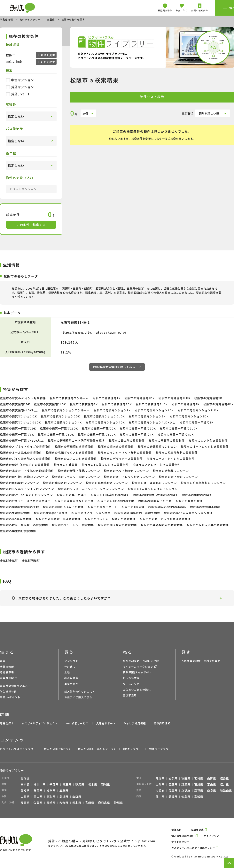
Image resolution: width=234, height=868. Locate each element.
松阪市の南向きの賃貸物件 (116, 446)
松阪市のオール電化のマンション (154, 483)
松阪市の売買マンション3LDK (20, 422)
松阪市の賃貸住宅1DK (139, 398)
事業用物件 (71, 684)
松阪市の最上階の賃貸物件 (127, 440)
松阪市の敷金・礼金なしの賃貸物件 (24, 525)
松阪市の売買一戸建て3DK (56, 434)
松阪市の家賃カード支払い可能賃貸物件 (27, 471)
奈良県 (212, 790)
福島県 (224, 778)
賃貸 (3, 661)
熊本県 (77, 803)
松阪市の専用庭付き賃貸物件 (74, 446)
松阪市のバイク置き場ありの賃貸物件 (26, 459)
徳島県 (186, 796)
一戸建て (70, 667)
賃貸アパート (18, 94)
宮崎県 (90, 803)
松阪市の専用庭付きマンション (107, 483)
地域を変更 (47, 55)
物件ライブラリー (30, 19)
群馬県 (80, 784)
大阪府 (160, 790)
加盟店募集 (197, 830)
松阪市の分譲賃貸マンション (157, 446)
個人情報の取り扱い (183, 836)
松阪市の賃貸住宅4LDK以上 (19, 410)
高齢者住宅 (7, 678)
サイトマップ (211, 836)
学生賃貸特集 (8, 692)
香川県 (160, 796)
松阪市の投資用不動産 (205, 507)
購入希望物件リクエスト (80, 692)
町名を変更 (47, 62)
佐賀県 (38, 803)
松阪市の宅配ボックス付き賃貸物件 (70, 453)
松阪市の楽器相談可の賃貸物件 (162, 525)
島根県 (64, 796)
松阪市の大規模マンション (171, 471)
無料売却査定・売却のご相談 (141, 661)
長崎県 (51, 803)
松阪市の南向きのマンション (62, 483)
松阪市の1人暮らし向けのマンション (153, 489)
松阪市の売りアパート (103, 507)
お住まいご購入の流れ (78, 697)
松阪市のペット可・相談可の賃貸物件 (110, 519)
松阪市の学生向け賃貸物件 (18, 531)
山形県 (212, 778)
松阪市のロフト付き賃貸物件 (208, 440)
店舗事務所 (7, 667)
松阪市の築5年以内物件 (16, 519)
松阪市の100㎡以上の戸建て (110, 495)
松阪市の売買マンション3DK (189, 416)
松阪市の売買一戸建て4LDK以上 (22, 440)
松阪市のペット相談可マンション (126, 471)
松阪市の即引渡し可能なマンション (24, 477)
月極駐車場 (7, 672)
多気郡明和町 (31, 560)
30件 (86, 113)
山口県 (77, 796)
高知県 (199, 796)
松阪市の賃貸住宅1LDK (175, 398)
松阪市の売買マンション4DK (105, 422)
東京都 (25, 784)
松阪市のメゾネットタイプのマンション (27, 489)
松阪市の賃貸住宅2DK (15, 404)
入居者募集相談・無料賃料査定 (201, 661)
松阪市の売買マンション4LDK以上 (152, 422)
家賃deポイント (10, 697)
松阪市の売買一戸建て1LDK (59, 428)
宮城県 (199, 778)
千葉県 (54, 784)
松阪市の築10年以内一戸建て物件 (137, 513)
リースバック (131, 684)
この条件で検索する (31, 225)
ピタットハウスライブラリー (18, 749)
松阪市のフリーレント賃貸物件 (73, 525)
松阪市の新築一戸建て (72, 495)
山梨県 (160, 784)
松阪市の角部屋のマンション (19, 483)
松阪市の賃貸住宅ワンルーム (69, 398)
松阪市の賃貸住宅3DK (117, 404)
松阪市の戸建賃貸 (66, 465)
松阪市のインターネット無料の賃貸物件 (125, 453)
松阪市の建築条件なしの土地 (74, 501)
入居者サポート (106, 723)
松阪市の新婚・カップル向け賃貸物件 (165, 519)
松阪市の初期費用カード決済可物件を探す (76, 440)
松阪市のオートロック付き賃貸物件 (205, 446)
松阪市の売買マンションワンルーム (66, 410)
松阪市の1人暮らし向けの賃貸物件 (105, 465)
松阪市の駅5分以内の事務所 (167, 507)
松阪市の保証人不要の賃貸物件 (208, 525)
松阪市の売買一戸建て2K (99, 428)
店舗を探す (7, 723)
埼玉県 (67, 784)
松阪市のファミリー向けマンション (76, 477)
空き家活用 (130, 695)
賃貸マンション (20, 87)
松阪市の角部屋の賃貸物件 (167, 440)
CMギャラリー (132, 749)
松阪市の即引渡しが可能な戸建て (156, 495)
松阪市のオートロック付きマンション (129, 477)
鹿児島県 (104, 803)
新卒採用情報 (162, 723)
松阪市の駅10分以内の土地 (116, 501)
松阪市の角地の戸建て (197, 495)
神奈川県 (40, 784)
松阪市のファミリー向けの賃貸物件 (156, 465)
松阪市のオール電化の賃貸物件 (21, 453)
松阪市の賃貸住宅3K (84, 404)
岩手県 (173, 778)
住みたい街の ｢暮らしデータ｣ (97, 749)
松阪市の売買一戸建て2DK (138, 428)
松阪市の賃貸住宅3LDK (152, 404)
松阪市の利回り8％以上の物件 (63, 507)
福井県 (224, 784)
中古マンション (20, 80)
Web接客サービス (77, 723)
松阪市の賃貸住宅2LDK (50, 404)
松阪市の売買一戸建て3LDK (97, 434)
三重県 (51, 19)
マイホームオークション (138, 667)
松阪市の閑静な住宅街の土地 (19, 507)
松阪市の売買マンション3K (147, 416)
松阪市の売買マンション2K (18, 416)
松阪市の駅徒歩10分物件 (51, 513)
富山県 (212, 784)
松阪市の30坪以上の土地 (155, 501)
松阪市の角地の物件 (189, 501)
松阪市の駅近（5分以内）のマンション (26, 495)
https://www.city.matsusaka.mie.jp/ (94, 332)
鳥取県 (51, 796)
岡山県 (38, 796)
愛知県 (25, 790)
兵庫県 (173, 790)
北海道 (25, 778)
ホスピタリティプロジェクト (40, 723)
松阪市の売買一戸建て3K (17, 434)
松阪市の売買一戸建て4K (137, 434)
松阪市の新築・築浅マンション (79, 471)
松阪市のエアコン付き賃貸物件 (76, 459)
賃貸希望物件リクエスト (15, 686)
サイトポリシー (180, 842)
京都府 (186, 790)
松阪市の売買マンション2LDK (104, 416)
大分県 (64, 803)
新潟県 (186, 784)
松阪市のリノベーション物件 (91, 513)
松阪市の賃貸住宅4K (186, 404)
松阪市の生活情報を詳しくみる (117, 367)
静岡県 (38, 790)
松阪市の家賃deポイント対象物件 (23, 398)
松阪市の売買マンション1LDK (198, 410)
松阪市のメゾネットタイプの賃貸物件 (26, 446)
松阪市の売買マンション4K (63, 422)
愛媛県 (173, 796)
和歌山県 (226, 790)
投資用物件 (71, 678)
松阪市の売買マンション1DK (154, 410)
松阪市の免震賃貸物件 (15, 513)
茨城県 (105, 784)
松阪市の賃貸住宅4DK (218, 404)
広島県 (25, 796)
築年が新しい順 (209, 113)
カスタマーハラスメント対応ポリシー (193, 848)
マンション (71, 661)
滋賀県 (199, 790)
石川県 (199, 784)
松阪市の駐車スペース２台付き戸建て (25, 501)
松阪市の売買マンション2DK (60, 416)
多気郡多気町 (9, 560)
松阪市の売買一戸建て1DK (18, 428)
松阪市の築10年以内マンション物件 (188, 513)
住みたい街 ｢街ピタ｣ (57, 749)
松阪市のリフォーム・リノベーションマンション (91, 489)
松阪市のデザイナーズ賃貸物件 (122, 459)
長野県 (173, 784)
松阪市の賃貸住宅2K (208, 398)
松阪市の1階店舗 (133, 507)
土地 (67, 672)
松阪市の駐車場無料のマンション (203, 483)
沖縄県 (119, 803)
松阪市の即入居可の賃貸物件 (117, 525)
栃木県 (93, 784)
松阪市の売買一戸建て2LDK (179, 428)
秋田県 (186, 778)
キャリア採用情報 (135, 723)
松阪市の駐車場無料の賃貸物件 (177, 453)
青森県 (160, 778)
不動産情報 (7, 19)
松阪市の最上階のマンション (178, 477)
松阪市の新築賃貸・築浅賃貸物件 (58, 519)
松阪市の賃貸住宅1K (107, 398)
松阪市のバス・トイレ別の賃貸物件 (171, 459)
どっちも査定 (131, 678)
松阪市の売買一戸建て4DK (176, 434)
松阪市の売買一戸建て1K (197, 422)
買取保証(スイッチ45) (137, 672)
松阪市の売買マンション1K (112, 410)
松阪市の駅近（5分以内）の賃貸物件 (25, 465)
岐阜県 (51, 790)
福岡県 (25, 803)
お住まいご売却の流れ (137, 690)
